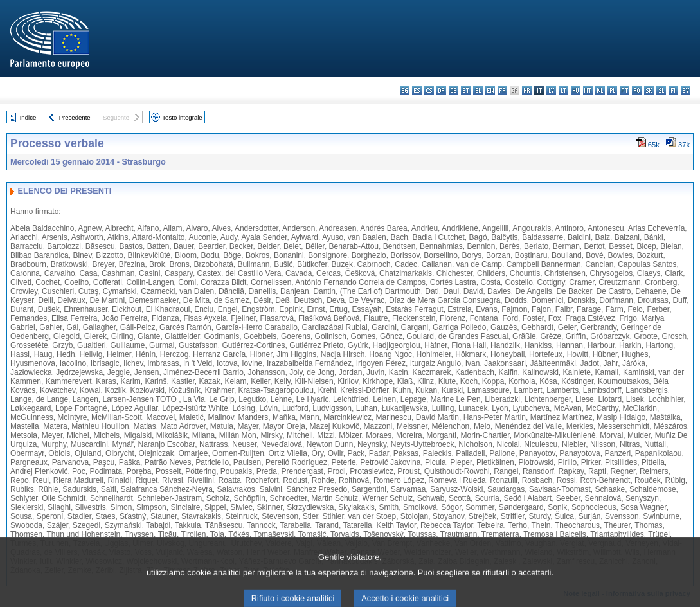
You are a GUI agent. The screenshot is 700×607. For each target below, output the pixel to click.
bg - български (405, 90)
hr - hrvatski (527, 90)
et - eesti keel (466, 90)
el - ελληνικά (478, 90)
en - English (490, 90)
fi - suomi (673, 90)
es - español (417, 90)
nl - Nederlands (600, 90)
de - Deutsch (453, 90)
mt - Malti (588, 90)
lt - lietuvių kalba (563, 90)
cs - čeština (429, 90)
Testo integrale (182, 117)
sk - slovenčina (649, 90)
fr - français (502, 90)
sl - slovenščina (661, 90)
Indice (28, 117)
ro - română (637, 90)
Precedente (75, 117)
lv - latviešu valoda (551, 90)
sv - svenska (686, 90)
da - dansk (441, 90)
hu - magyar (576, 90)
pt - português (624, 90)
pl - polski (612, 90)
